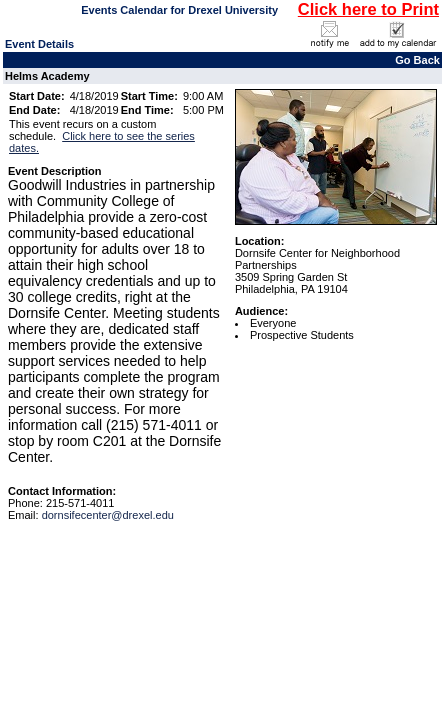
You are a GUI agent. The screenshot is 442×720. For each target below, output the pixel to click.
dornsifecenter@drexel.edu (108, 515)
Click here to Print (368, 9)
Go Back (417, 60)
